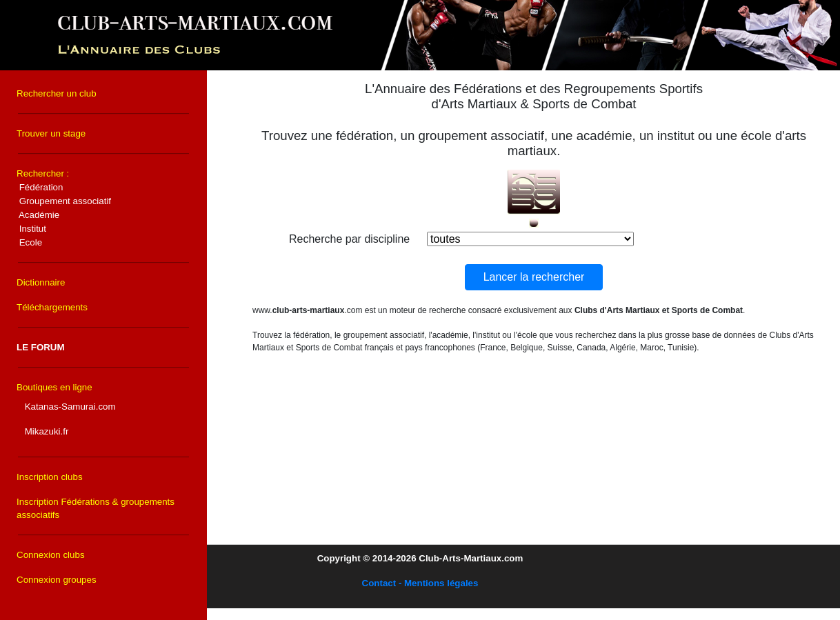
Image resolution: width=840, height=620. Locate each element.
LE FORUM (41, 347)
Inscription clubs (50, 477)
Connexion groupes (57, 580)
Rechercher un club (57, 93)
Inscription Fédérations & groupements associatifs (96, 509)
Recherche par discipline (349, 239)
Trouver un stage (51, 133)
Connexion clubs (51, 555)
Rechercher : (64, 208)
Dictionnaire (41, 282)
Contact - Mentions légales (420, 583)
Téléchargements (52, 307)
